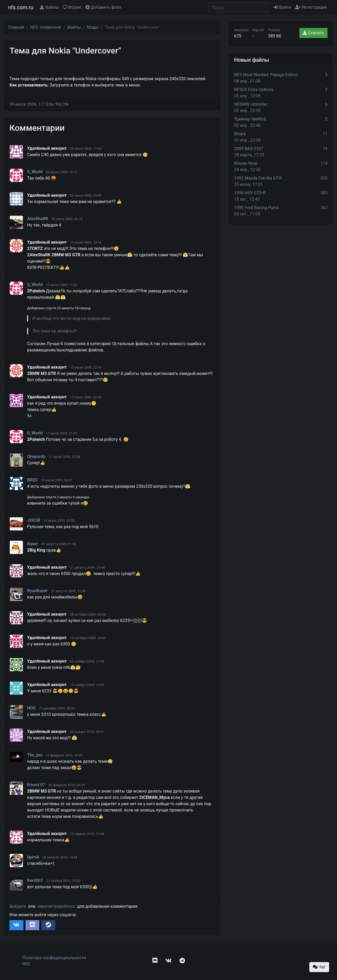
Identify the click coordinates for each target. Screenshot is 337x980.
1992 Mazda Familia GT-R (258, 178)
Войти (282, 7)
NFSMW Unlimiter (251, 104)
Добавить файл (103, 7)
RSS (26, 964)
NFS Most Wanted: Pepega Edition (266, 75)
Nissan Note (246, 163)
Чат (319, 967)
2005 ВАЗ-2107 (249, 149)
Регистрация (311, 7)
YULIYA (62, 104)
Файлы (49, 7)
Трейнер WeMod (250, 119)
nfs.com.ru (21, 7)
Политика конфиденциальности (54, 958)
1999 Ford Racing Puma (256, 208)
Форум (72, 7)
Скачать (313, 33)
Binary (240, 134)
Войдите (18, 906)
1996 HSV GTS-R (250, 193)
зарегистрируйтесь (56, 906)
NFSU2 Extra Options (254, 90)
